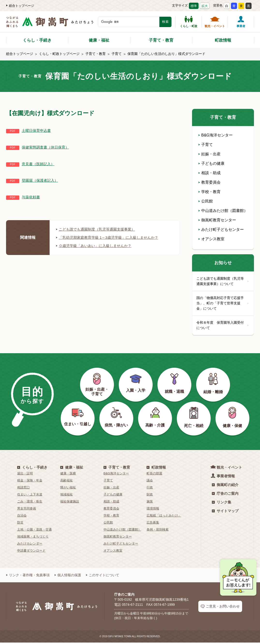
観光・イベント (215, 22)
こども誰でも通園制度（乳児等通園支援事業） (98, 229)
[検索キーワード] (129, 22)
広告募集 (153, 524)
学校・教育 (209, 192)
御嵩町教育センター (217, 220)
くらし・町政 (189, 22)
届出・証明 (25, 475)
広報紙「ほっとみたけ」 (164, 517)
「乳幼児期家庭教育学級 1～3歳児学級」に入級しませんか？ (110, 237)
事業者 (241, 22)
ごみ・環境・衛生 (30, 503)
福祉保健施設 (70, 503)
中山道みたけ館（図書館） (223, 211)
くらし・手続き (37, 40)
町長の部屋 (154, 475)
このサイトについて (103, 577)
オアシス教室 (211, 239)
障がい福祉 (68, 489)
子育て (117, 54)
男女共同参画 (27, 510)
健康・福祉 (99, 40)
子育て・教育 (161, 40)
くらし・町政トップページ (59, 54)
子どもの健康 (211, 163)
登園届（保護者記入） (41, 180)
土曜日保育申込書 (37, 131)
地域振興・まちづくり (33, 538)
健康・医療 (68, 475)
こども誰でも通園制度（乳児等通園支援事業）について (223, 281)
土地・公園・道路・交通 (34, 531)
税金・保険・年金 (30, 482)
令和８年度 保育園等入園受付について (223, 327)
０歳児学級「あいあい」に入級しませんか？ (96, 246)
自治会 (22, 517)
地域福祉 (67, 496)
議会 (150, 482)
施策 (150, 503)
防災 (20, 524)
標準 (194, 6)
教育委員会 (209, 182)
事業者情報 (223, 477)
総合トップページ (20, 6)
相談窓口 (23, 489)
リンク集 (222, 504)
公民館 (206, 201)
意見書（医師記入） (39, 164)
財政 (150, 496)
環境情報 (153, 510)
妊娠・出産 (209, 154)
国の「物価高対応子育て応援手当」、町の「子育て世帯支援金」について (223, 304)
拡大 (205, 6)
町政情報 (223, 40)
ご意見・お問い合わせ (220, 608)
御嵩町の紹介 (225, 486)
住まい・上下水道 (30, 496)
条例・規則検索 (158, 531)
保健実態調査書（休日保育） (47, 147)
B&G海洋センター (215, 135)
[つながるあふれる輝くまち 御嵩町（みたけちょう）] (50, 24)
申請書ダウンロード (31, 552)
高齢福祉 (67, 482)
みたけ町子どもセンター (221, 229)
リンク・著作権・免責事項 (28, 577)
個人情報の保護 (68, 577)
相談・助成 (209, 173)
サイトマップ (225, 513)
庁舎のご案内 (225, 495)
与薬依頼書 (31, 197)
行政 (150, 489)
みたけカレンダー (30, 545)
